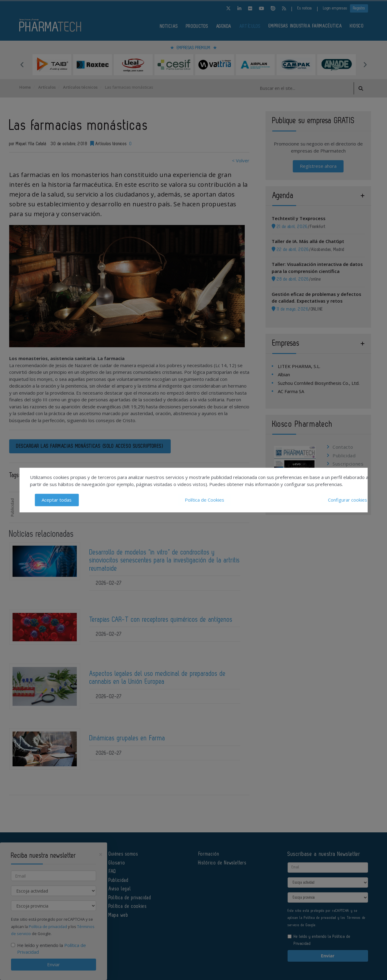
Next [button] (365, 64)
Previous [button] (22, 64)
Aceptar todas (57, 500)
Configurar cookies (348, 500)
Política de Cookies (205, 500)
